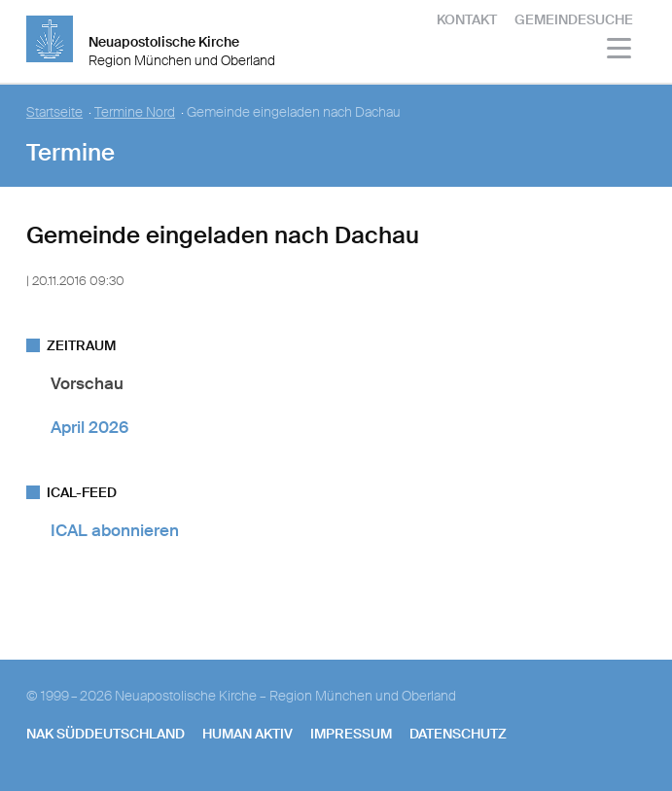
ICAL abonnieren (115, 530)
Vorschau (87, 383)
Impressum (351, 734)
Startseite (54, 112)
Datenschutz (458, 734)
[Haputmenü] (620, 51)
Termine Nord (135, 112)
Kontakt (467, 19)
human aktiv (248, 734)
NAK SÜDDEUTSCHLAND (106, 734)
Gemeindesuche (574, 19)
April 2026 (89, 427)
